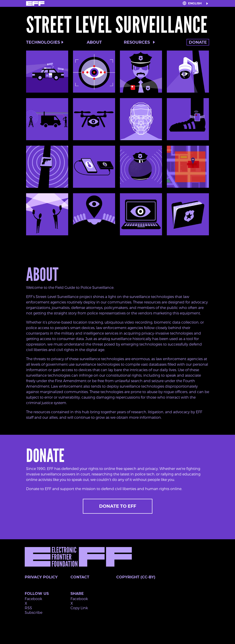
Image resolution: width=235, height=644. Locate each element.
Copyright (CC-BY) (136, 577)
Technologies (43, 42)
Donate (198, 42)
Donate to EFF (118, 506)
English (195, 3)
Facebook (33, 599)
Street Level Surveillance (117, 25)
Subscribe (34, 612)
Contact (80, 577)
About (94, 42)
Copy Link (79, 608)
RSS (28, 608)
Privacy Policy (41, 577)
